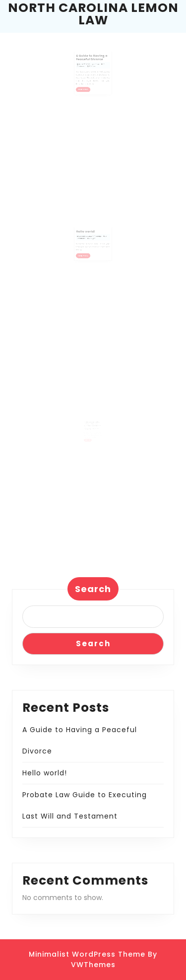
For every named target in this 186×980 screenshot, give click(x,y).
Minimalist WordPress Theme (87, 954)
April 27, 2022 (86, 68)
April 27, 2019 (89, 432)
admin (96, 68)
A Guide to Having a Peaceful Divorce (92, 63)
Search (93, 589)
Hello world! (87, 237)
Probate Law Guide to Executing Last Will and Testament (93, 427)
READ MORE (86, 89)
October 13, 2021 (87, 240)
